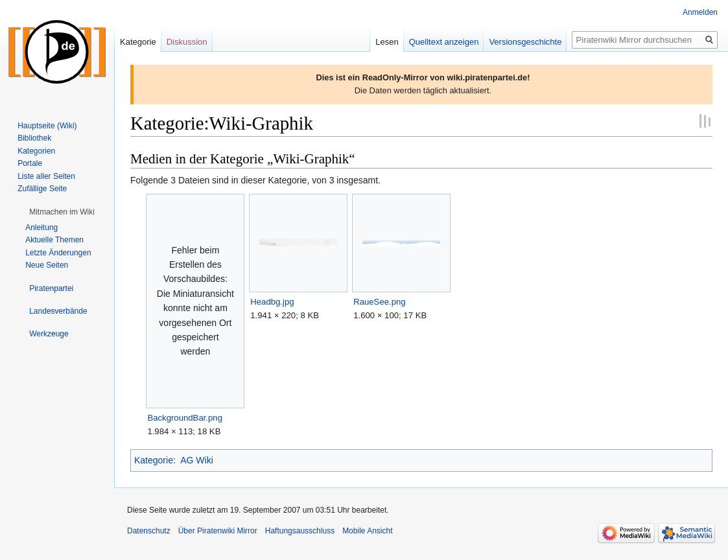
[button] (62, 212)
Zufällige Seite (42, 189)
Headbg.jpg (272, 302)
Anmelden (700, 12)
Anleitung (41, 227)
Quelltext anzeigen (444, 42)
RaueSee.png (379, 302)
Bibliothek (34, 138)
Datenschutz (149, 531)
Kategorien (36, 151)
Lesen (387, 42)
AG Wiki (197, 460)
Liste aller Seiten (46, 176)
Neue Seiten (47, 265)
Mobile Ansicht (367, 531)
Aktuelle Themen (54, 240)
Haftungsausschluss (300, 531)
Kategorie (154, 460)
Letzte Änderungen (58, 253)
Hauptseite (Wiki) (47, 126)
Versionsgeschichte (525, 42)
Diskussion (187, 42)
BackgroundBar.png (185, 418)
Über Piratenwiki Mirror (218, 531)
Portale (30, 163)
